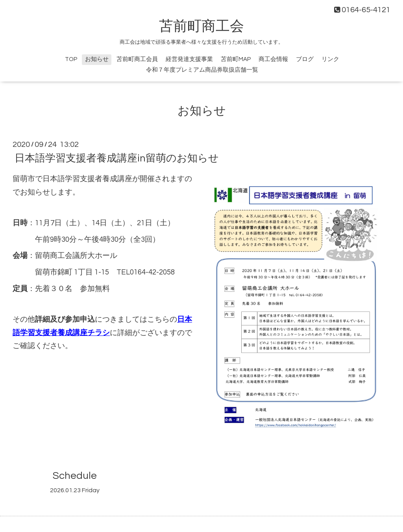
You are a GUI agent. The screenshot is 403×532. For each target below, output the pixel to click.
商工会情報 (273, 59)
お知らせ (97, 59)
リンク (330, 59)
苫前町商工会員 (137, 59)
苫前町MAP (236, 59)
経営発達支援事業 (189, 59)
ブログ (305, 59)
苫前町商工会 (201, 26)
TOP (71, 59)
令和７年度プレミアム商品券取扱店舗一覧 (202, 70)
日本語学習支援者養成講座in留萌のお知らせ (117, 158)
